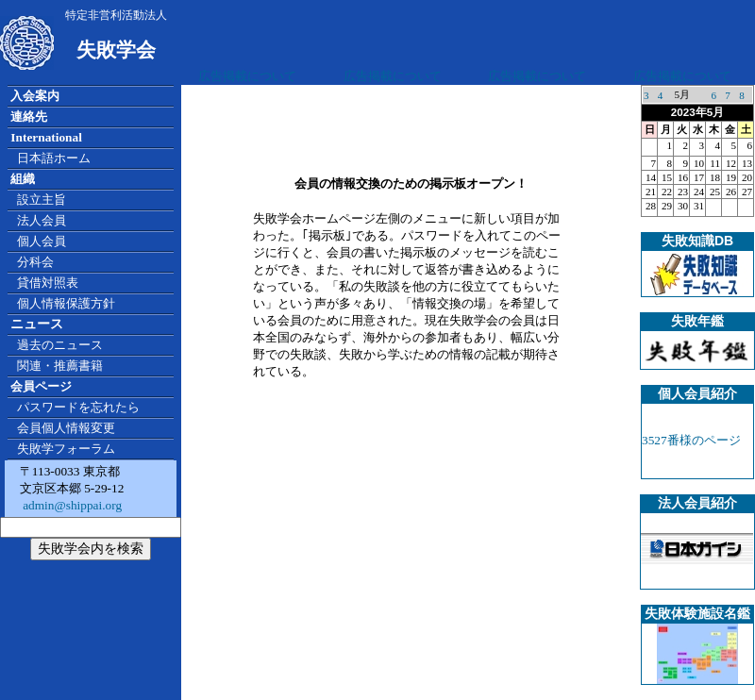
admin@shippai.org (71, 505)
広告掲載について (247, 76)
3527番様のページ (691, 440)
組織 (23, 179)
